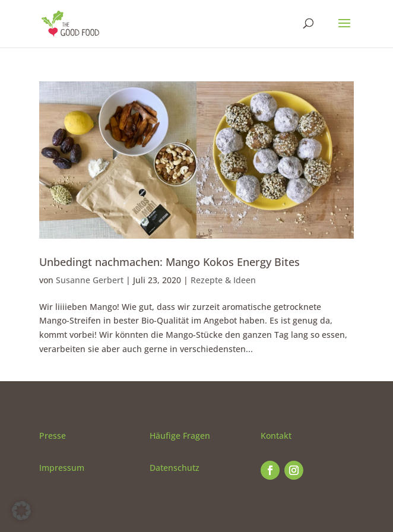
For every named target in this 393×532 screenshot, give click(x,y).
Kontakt (276, 436)
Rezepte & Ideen (223, 280)
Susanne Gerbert (90, 280)
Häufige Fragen (180, 436)
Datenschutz (175, 468)
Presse (53, 436)
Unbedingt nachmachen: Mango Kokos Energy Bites (169, 262)
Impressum (62, 468)
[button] (21, 511)
